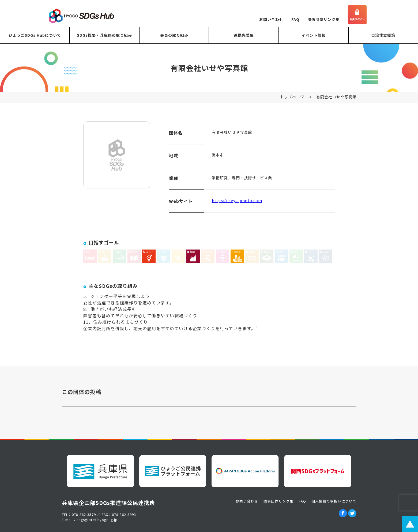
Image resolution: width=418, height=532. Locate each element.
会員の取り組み (174, 35)
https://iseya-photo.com (237, 204)
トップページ (292, 100)
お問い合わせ (271, 19)
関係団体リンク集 (323, 19)
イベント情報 (314, 35)
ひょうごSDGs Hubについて (35, 35)
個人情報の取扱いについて (334, 501)
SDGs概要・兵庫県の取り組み (104, 35)
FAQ (295, 19)
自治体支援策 (383, 35)
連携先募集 (244, 35)
